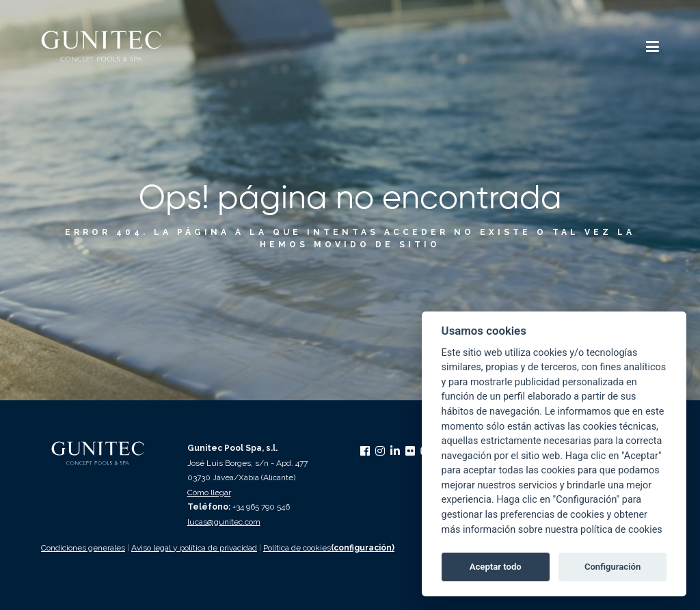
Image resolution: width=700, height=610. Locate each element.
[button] (652, 48)
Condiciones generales (83, 548)
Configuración (612, 567)
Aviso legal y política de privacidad (194, 548)
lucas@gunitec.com (224, 522)
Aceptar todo (496, 567)
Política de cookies (297, 548)
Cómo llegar (209, 493)
